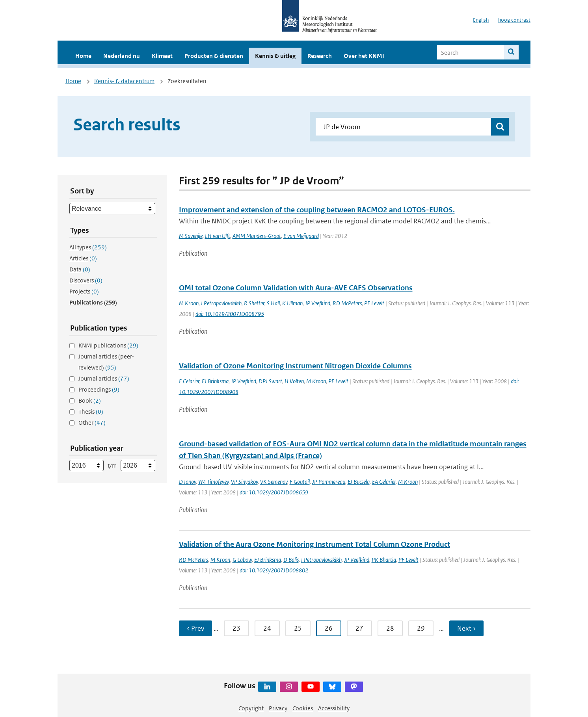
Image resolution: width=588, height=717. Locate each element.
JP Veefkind (318, 303)
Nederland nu (122, 56)
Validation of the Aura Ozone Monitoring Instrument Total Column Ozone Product (314, 544)
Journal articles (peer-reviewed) (106, 362)
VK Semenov (274, 482)
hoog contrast (514, 20)
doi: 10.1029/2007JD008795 (230, 314)
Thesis (91, 411)
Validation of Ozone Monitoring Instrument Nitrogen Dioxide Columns (295, 366)
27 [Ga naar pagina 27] (359, 628)
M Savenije (191, 236)
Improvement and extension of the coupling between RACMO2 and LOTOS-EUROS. (317, 210)
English (481, 20)
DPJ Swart (270, 381)
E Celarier (189, 381)
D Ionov (187, 482)
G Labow (242, 560)
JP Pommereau (329, 482)
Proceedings (99, 389)
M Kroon (189, 303)
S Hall (273, 303)
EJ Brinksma (215, 381)
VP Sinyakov (244, 482)
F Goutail (300, 482)
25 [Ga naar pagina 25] (298, 628)
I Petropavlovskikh (221, 303)
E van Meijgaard (301, 236)
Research (320, 56)
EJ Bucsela (359, 482)
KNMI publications (108, 345)
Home (83, 56)
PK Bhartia (384, 560)
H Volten (294, 381)
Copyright (251, 708)
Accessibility (334, 708)
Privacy (278, 708)
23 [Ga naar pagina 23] (236, 628)
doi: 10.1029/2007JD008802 (274, 570)
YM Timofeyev (213, 482)
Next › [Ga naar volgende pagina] (466, 628)
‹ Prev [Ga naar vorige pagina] (195, 628)
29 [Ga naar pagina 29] (421, 628)
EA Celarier (384, 482)
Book (90, 400)
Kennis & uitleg (275, 56)
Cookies (303, 708)
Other (92, 423)
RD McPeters (347, 303)
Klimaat (162, 56)
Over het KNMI (364, 56)
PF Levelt (374, 303)
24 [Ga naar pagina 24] (267, 628)
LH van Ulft (218, 236)
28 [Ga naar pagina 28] (390, 628)
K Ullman (292, 303)
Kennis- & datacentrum (124, 81)
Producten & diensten (214, 56)
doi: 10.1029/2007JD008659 (274, 492)
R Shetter (254, 303)
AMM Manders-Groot (257, 236)
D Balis (291, 560)
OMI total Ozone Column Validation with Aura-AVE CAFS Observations (296, 288)
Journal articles (104, 378)
